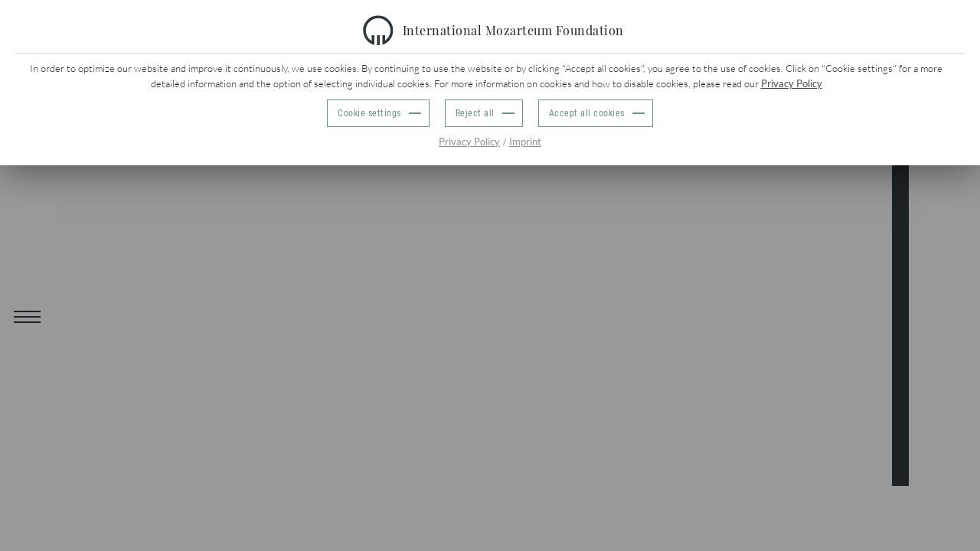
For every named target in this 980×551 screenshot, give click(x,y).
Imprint (525, 142)
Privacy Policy (792, 83)
